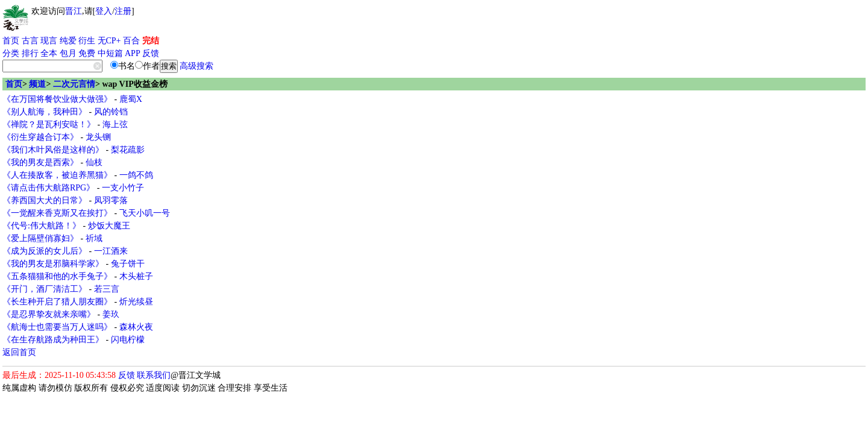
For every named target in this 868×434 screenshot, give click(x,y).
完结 (151, 41)
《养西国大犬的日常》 (45, 200)
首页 (11, 41)
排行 (30, 53)
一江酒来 (111, 251)
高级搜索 (197, 66)
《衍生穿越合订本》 (40, 137)
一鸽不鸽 (136, 175)
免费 (87, 53)
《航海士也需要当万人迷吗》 (57, 327)
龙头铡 (98, 137)
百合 (131, 41)
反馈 (151, 53)
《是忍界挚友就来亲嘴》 (49, 314)
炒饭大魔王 (109, 226)
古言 (30, 41)
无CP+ (109, 41)
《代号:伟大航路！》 (42, 226)
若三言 (107, 289)
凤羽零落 (111, 200)
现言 (49, 41)
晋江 (74, 11)
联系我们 (154, 375)
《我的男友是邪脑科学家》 (53, 264)
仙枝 (94, 162)
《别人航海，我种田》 (45, 112)
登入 (104, 11)
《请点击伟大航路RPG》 (49, 188)
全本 (49, 53)
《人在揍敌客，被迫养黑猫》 (57, 175)
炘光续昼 (136, 302)
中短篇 (110, 53)
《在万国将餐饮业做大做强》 (57, 99)
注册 (123, 11)
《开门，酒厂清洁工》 (45, 289)
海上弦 (115, 124)
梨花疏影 (128, 150)
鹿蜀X (131, 99)
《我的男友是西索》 (40, 162)
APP (133, 53)
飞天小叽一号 (145, 213)
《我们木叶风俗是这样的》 (53, 150)
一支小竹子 (123, 188)
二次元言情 (74, 84)
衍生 (87, 41)
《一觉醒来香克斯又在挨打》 (57, 213)
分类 (11, 53)
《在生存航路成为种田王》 (53, 340)
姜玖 (111, 314)
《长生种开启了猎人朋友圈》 (57, 302)
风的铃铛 (111, 112)
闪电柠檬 (128, 340)
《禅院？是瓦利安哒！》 (49, 124)
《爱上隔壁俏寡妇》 (40, 238)
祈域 (94, 238)
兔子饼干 (128, 264)
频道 (37, 84)
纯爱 (68, 41)
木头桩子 (136, 276)
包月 (68, 53)
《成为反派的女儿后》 (45, 251)
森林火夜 (136, 327)
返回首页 (19, 352)
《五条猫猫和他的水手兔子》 (57, 276)
